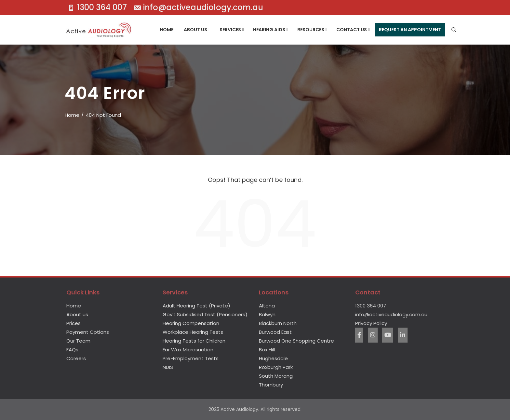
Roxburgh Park (276, 367)
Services (232, 30)
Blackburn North (278, 323)
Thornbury (271, 385)
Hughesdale (273, 358)
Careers (76, 358)
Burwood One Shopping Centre (296, 341)
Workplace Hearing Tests (193, 332)
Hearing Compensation (191, 323)
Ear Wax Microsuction (188, 350)
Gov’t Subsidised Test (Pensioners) (205, 314)
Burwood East (275, 332)
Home (167, 30)
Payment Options (88, 332)
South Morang (276, 376)
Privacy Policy (371, 323)
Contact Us (353, 30)
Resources (312, 30)
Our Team (78, 341)
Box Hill (267, 350)
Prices (74, 323)
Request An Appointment (410, 30)
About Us (197, 30)
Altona (267, 306)
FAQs (72, 350)
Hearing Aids (271, 30)
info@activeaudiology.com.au (391, 314)
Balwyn (267, 314)
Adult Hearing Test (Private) (196, 306)
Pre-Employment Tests (191, 358)
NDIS (168, 367)
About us (77, 314)
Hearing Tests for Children (194, 341)
